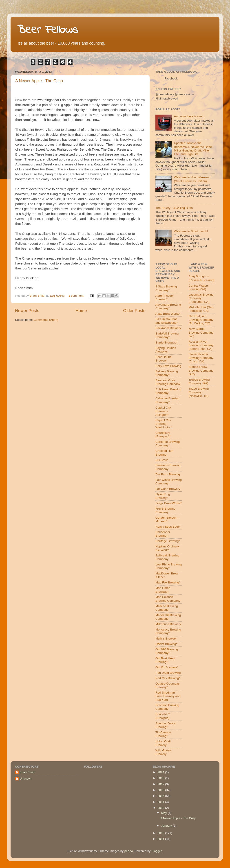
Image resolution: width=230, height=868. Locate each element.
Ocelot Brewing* (166, 644)
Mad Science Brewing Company (168, 599)
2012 (161, 833)
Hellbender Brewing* (163, 534)
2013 (161, 808)
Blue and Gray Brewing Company (168, 382)
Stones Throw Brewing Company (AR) (201, 370)
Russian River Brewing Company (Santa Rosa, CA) (201, 345)
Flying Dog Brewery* (163, 496)
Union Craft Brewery (163, 743)
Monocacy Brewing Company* (168, 631)
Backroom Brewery (168, 328)
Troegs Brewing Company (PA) (199, 381)
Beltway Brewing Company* (167, 373)
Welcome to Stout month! (191, 231)
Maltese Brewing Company (167, 608)
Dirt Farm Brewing (168, 474)
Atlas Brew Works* (168, 314)
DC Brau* (162, 460)
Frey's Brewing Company (165, 510)
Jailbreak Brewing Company (167, 557)
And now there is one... (189, 116)
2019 (161, 778)
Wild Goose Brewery (163, 752)
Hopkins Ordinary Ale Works (167, 548)
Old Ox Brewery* (167, 667)
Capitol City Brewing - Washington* (164, 424)
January (167, 826)
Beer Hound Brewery (164, 359)
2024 (161, 772)
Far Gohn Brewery (168, 489)
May (164, 813)
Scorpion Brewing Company (167, 707)
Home (81, 311)
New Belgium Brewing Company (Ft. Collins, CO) (201, 320)
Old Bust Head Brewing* (165, 660)
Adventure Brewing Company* (168, 306)
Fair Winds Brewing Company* (169, 482)
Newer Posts (27, 311)
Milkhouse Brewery (168, 624)
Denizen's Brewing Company (168, 467)
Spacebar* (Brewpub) (163, 716)
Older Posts (134, 311)
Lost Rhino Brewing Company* (169, 566)
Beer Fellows (48, 30)
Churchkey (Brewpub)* (163, 435)
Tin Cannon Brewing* (163, 734)
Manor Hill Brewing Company (168, 617)
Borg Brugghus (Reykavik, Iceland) (202, 278)
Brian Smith (27, 772)
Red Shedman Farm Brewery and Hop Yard (168, 696)
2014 (161, 802)
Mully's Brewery (166, 639)
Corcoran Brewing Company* (168, 444)
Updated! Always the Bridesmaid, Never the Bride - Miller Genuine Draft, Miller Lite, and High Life (194, 149)
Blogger (157, 851)
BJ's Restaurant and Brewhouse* (167, 321)
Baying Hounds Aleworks (166, 350)
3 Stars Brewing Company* (166, 288)
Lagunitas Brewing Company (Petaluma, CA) (201, 298)
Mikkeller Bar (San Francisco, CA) (201, 309)
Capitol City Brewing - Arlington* (163, 411)
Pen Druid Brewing (168, 673)
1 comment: (77, 296)
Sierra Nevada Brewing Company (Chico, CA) (201, 358)
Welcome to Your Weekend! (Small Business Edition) (192, 179)
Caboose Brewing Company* (167, 400)
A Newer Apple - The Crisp (39, 81)
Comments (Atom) (46, 320)
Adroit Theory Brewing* (165, 297)
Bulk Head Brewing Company (168, 391)
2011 (161, 839)
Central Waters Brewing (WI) (199, 287)
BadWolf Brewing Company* (167, 335)
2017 (161, 784)
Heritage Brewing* (168, 541)
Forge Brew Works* (169, 503)
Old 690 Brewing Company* (167, 651)
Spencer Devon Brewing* (166, 725)
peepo (129, 851)
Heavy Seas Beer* (168, 527)
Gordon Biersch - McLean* (167, 519)
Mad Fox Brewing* (168, 582)
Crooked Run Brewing (164, 453)
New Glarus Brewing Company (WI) (201, 332)
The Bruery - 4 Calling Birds (174, 208)
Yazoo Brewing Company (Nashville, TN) (199, 392)
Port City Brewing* (168, 678)
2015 (161, 796)
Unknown (26, 779)
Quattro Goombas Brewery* (167, 685)
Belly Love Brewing (168, 366)
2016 (161, 790)
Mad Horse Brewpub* (163, 590)
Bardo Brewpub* (166, 342)
